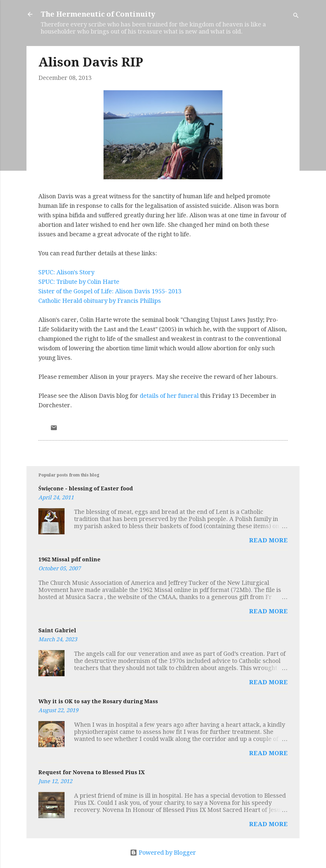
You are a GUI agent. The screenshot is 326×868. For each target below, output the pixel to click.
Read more (268, 540)
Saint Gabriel (57, 630)
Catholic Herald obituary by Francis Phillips (100, 301)
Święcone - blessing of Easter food (86, 488)
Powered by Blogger (163, 853)
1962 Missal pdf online (69, 559)
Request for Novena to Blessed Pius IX (91, 772)
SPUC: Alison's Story (66, 272)
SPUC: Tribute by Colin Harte (79, 282)
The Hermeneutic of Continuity (98, 14)
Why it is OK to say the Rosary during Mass (98, 701)
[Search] (296, 16)
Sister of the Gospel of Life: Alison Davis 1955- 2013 (110, 291)
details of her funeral (169, 396)
